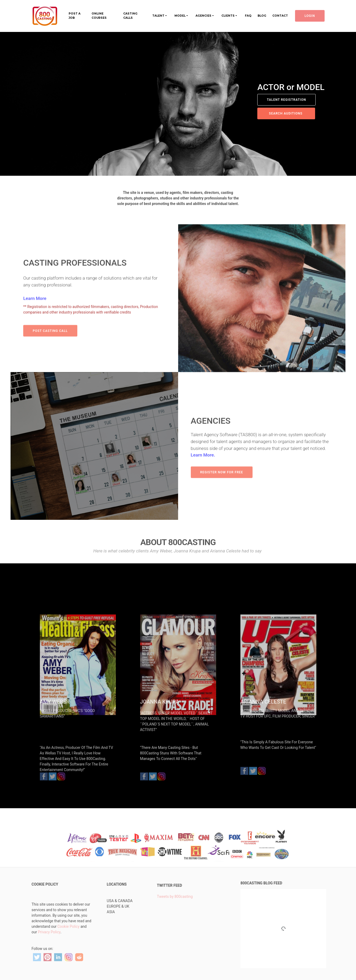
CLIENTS (228, 16)
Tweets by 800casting (175, 907)
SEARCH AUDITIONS (286, 113)
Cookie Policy (68, 946)
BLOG (262, 16)
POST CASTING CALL (50, 337)
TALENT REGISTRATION (286, 100)
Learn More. (203, 471)
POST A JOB (75, 16)
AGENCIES (203, 16)
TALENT (158, 16)
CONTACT (280, 16)
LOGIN (310, 16)
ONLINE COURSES (99, 16)
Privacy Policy (49, 952)
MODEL (180, 16)
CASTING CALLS (130, 16)
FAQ (248, 16)
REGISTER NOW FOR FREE (222, 479)
